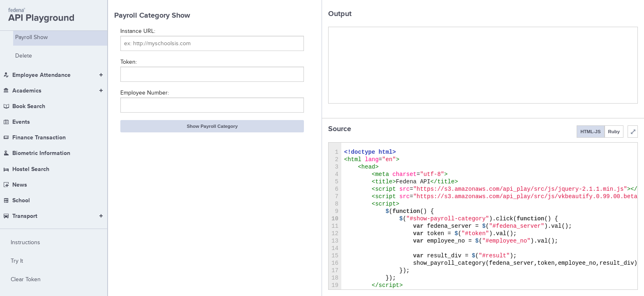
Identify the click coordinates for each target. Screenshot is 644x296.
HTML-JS (590, 132)
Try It (17, 261)
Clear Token (26, 279)
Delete (24, 56)
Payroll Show (31, 37)
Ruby (614, 132)
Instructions (25, 242)
